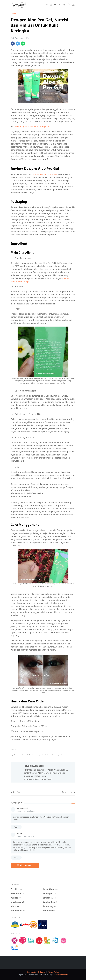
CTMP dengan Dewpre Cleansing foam (32, 127)
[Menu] (43, 523)
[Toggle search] (69, 5)
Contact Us (32, 972)
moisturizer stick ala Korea (45, 174)
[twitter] (55, 5)
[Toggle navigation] (73, 5)
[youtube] (59, 5)
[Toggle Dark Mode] (64, 5)
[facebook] (47, 5)
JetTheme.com (62, 975)
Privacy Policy (53, 972)
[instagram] (51, 5)
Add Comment (25, 865)
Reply (16, 827)
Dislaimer (42, 972)
